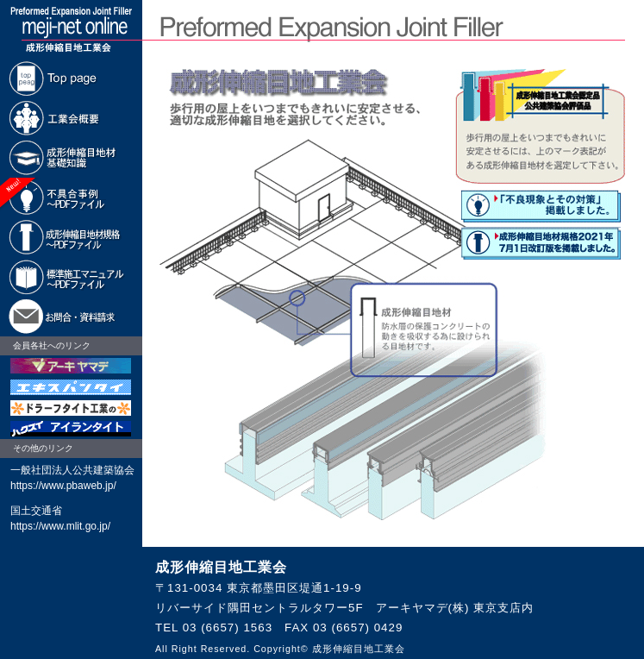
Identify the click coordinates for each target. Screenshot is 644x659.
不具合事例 (71, 198)
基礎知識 (71, 158)
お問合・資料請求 (71, 317)
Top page (71, 78)
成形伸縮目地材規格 (71, 237)
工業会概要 (71, 118)
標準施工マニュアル (71, 277)
